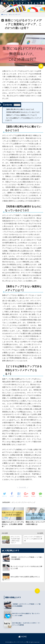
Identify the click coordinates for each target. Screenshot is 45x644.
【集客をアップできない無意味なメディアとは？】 (21, 115)
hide (17, 105)
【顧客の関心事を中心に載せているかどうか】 (20, 109)
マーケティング (30, 502)
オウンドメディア (17, 502)
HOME (22, 637)
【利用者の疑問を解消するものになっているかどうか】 (23, 112)
